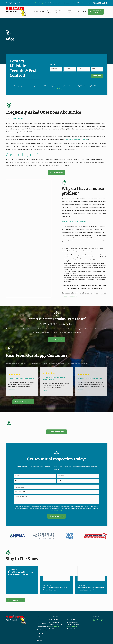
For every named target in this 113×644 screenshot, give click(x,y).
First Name (54, 69)
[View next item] (10, 402)
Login (88, 3)
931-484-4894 (71, 628)
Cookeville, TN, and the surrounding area (76, 139)
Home (39, 620)
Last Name (67, 69)
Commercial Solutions (43, 627)
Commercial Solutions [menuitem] (58, 12)
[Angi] (106, 620)
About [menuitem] (42, 12)
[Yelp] (102, 620)
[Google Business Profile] (94, 620)
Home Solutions (42, 623)
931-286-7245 (100, 3)
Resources (67, 3)
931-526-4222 (53, 628)
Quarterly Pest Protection (53, 3)
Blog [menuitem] (78, 12)
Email (79, 69)
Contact (39, 640)
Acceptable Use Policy (57, 89)
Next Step (97, 76)
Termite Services (42, 630)
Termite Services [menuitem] (69, 12)
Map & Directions (54, 626)
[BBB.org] (94, 624)
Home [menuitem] (36, 12)
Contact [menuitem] (83, 12)
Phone (93, 69)
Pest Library (39, 3)
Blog (38, 637)
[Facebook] (98, 620)
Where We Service (78, 3)
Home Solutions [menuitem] (48, 12)
